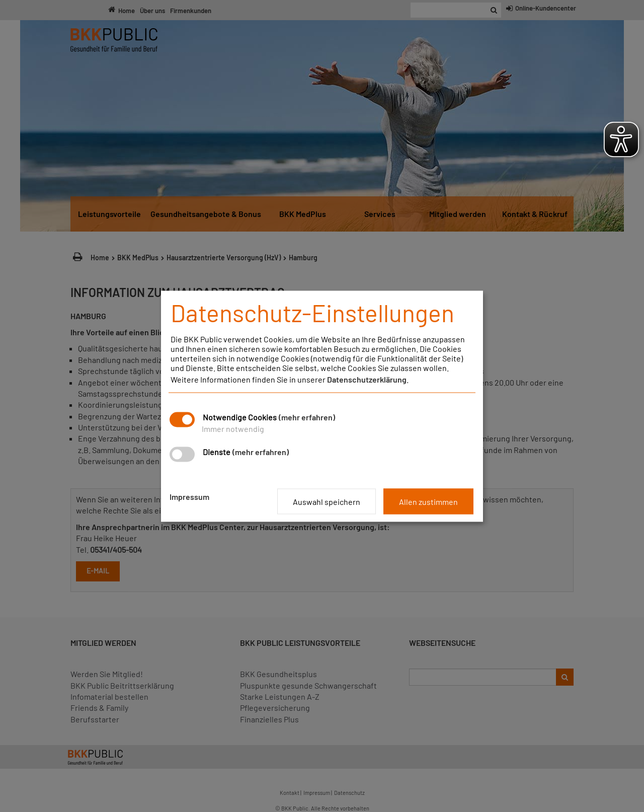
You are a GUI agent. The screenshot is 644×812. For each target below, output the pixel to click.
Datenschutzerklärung (367, 379)
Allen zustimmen (428, 501)
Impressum (189, 496)
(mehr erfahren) (307, 417)
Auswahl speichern (327, 501)
